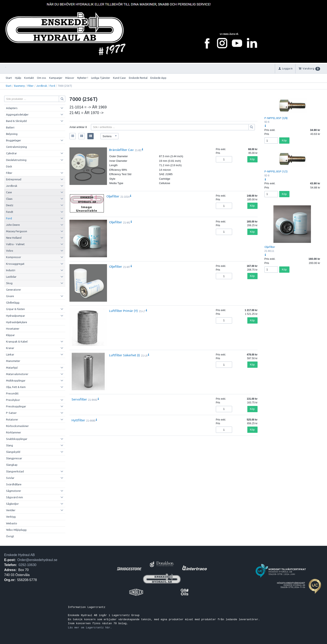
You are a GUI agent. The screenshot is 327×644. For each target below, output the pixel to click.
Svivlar (10, 478)
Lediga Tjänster (101, 78)
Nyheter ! (83, 78)
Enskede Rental (138, 78)
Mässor (70, 78)
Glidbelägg (13, 303)
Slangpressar (14, 458)
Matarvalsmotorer (17, 374)
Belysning (12, 134)
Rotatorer (12, 419)
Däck (9, 166)
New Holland (14, 238)
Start (9, 78)
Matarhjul (12, 368)
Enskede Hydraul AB (19, 555)
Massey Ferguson (17, 231)
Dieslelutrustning (16, 160)
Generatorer (14, 290)
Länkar (10, 354)
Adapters (12, 108)
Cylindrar (11, 153)
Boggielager (14, 140)
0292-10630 (27, 565)
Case (9, 192)
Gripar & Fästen (15, 309)
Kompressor (14, 257)
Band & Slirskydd (16, 121)
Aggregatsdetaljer (17, 114)
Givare (10, 296)
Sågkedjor (12, 504)
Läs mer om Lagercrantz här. (90, 628)
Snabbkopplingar (17, 439)
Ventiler (11, 510)
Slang (9, 445)
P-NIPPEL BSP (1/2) (276, 171)
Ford (52, 86)
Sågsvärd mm (14, 497)
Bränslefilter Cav (121, 150)
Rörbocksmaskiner (17, 426)
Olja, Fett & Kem (16, 387)
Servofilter (79, 399)
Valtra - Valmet (15, 244)
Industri (11, 270)
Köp (252, 159)
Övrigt (10, 536)
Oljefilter (113, 196)
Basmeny (19, 86)
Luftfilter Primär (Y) (123, 311)
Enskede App (158, 78)
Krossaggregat (15, 264)
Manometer (13, 361)
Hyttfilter (78, 420)
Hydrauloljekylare (17, 322)
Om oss (42, 78)
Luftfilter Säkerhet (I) (125, 355)
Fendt (10, 212)
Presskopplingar (16, 406)
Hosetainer (13, 329)
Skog (9, 283)
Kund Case (119, 78)
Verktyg (11, 517)
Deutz (10, 205)
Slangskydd (13, 452)
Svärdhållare (14, 484)
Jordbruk (42, 86)
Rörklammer (14, 432)
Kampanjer (56, 78)
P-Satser (11, 413)
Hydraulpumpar (16, 316)
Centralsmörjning (16, 147)
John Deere (13, 225)
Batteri (10, 127)
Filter (31, 86)
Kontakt (29, 78)
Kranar (10, 348)
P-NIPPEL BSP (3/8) (276, 118)
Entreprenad (14, 179)
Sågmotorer (14, 491)
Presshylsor (13, 400)
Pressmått (12, 393)
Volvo (10, 251)
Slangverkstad (15, 471)
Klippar (10, 335)
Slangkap (12, 465)
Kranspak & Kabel (17, 341)
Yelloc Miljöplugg (16, 530)
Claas (9, 199)
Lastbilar (11, 277)
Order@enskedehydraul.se (37, 560)
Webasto (12, 523)
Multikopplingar (16, 380)
